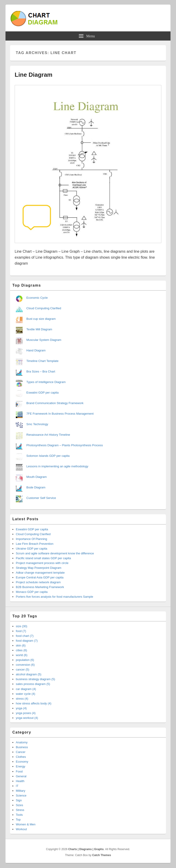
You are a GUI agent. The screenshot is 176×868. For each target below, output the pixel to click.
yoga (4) (21, 708)
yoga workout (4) (27, 718)
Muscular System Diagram (44, 340)
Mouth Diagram (37, 477)
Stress (20, 810)
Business (22, 747)
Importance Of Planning (32, 539)
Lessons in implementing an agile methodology (57, 466)
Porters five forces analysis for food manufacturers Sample (54, 597)
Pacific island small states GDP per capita (43, 558)
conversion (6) (25, 665)
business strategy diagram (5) (35, 679)
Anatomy (22, 742)
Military (21, 791)
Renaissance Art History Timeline (48, 435)
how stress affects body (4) (34, 703)
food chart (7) (25, 636)
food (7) (21, 631)
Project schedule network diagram (38, 582)
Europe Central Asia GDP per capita (40, 577)
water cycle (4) (26, 694)
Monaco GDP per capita (32, 592)
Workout (21, 829)
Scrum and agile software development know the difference (55, 553)
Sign (19, 800)
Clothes (21, 757)
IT (17, 786)
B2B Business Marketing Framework (40, 587)
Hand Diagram (36, 350)
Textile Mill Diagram (39, 329)
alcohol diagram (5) (29, 674)
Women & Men (26, 824)
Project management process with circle (42, 563)
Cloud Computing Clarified (44, 308)
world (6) (22, 655)
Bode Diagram (36, 487)
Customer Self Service (41, 498)
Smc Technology (37, 424)
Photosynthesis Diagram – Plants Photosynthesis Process (65, 445)
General (21, 776)
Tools (19, 815)
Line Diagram (34, 75)
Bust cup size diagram (41, 319)
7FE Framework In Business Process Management (60, 414)
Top (18, 820)
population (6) (25, 660)
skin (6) (21, 645)
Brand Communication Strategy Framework (55, 403)
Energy (21, 766)
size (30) (22, 626)
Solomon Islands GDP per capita (48, 456)
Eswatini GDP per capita (43, 393)
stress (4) (22, 699)
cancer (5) (23, 669)
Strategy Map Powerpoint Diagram (39, 568)
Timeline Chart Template (42, 361)
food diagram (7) (27, 641)
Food (19, 771)
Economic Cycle (37, 298)
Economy (22, 762)
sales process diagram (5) (33, 684)
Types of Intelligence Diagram (46, 382)
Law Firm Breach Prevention (35, 544)
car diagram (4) (26, 689)
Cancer (21, 752)
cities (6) (21, 650)
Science (21, 795)
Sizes (19, 805)
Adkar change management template (40, 573)
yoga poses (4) (26, 713)
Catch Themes (102, 855)
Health (20, 781)
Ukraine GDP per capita (32, 549)
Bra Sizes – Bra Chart (41, 371)
